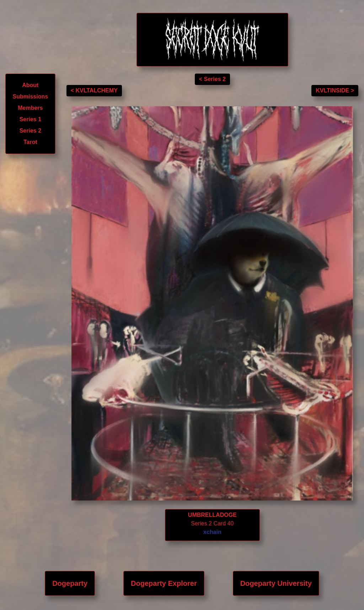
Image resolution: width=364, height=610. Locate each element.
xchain (212, 532)
